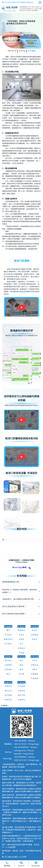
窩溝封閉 (8, 700)
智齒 (21, 665)
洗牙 (21, 644)
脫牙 (21, 670)
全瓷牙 (35, 630)
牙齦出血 (35, 665)
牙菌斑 (21, 639)
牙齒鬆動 (35, 679)
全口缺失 (8, 644)
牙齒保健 (21, 683)
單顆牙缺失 (8, 639)
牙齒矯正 (8, 657)
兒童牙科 (8, 683)
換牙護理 (8, 695)
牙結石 (21, 635)
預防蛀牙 (8, 691)
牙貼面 (21, 653)
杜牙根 (21, 674)
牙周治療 (35, 657)
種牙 (8, 630)
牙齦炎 (35, 670)
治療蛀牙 (8, 686)
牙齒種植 (8, 627)
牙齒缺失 (21, 700)
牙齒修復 (35, 627)
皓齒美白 (21, 630)
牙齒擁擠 (8, 670)
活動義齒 (35, 635)
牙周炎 (35, 661)
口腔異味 (21, 691)
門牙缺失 (8, 635)
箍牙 (8, 674)
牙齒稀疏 (8, 665)
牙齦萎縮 (35, 674)
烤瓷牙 (35, 639)
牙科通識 (32, 51)
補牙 (21, 661)
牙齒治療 (21, 657)
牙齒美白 (21, 627)
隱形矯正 (8, 661)
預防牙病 (21, 695)
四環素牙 (21, 648)
